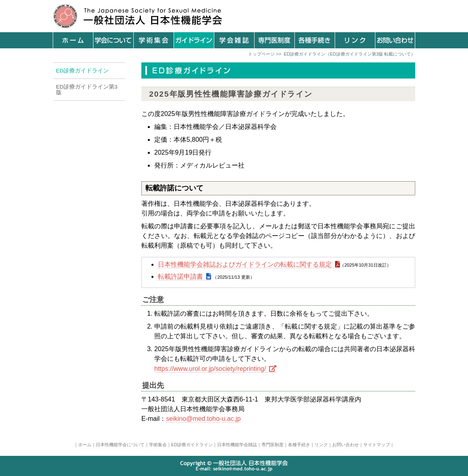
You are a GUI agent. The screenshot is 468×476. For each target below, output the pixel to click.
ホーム (85, 445)
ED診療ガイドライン (192, 445)
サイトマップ (377, 445)
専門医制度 (272, 445)
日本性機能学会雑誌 (237, 445)
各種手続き (299, 445)
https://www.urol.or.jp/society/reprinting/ (210, 369)
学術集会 (158, 445)
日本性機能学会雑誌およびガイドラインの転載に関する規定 (245, 264)
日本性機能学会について (120, 445)
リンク (321, 445)
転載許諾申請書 (180, 276)
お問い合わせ (346, 445)
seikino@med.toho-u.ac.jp (203, 419)
